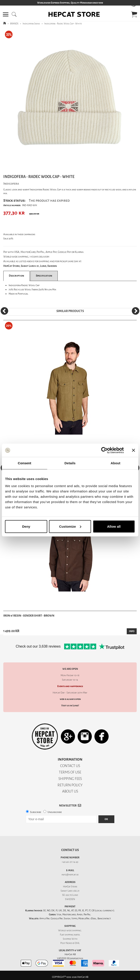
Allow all (114, 526)
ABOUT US (70, 791)
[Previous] (4, 311)
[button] (6, 14)
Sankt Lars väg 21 (70, 891)
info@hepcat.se (70, 875)
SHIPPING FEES (70, 779)
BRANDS (14, 24)
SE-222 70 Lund (70, 895)
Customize (70, 526)
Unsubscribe (55, 812)
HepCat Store (70, 887)
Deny (26, 526)
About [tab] (115, 463)
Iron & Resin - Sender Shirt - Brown (29, 616)
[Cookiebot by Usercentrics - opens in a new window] (104, 450)
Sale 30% (8, 239)
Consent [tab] (24, 463)
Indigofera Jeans (31, 24)
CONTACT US (70, 766)
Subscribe (36, 812)
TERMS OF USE (70, 772)
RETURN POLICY (70, 785)
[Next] (136, 311)
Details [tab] (70, 463)
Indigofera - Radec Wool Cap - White (63, 24)
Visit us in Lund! (70, 706)
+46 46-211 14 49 (70, 862)
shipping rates (72, 935)
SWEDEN (70, 899)
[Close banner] (133, 450)
